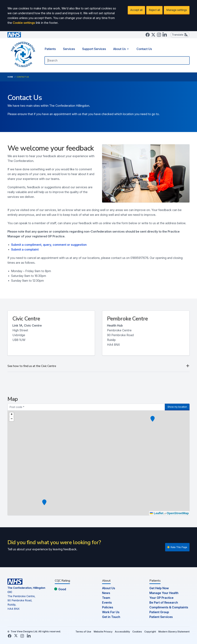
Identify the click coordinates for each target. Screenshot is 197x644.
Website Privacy (103, 632)
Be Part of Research (164, 603)
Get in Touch (111, 617)
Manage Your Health (164, 593)
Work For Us (111, 612)
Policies (108, 607)
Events (107, 603)
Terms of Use (83, 632)
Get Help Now (159, 588)
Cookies (137, 632)
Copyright (150, 632)
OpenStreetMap (178, 513)
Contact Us (144, 49)
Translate (180, 35)
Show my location (177, 407)
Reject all (154, 10)
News (106, 593)
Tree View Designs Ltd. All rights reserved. (36, 631)
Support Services (94, 49)
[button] (153, 419)
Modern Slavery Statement (174, 632)
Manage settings (177, 10)
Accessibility (122, 632)
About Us (121, 49)
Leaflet (157, 513)
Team (106, 598)
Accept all (136, 10)
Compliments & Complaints (169, 607)
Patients (50, 49)
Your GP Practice (161, 598)
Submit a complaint (25, 249)
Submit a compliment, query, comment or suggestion (49, 245)
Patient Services (161, 617)
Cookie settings (24, 23)
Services (69, 49)
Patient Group (159, 612)
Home (10, 77)
